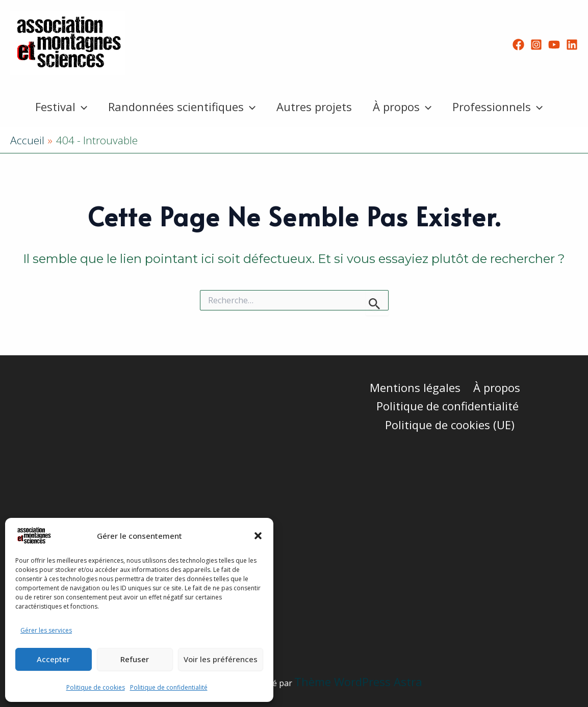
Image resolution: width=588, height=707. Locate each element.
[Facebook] (518, 45)
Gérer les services (46, 630)
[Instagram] (536, 45)
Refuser (135, 659)
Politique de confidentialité (169, 687)
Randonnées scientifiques (180, 107)
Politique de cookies (96, 687)
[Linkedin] (572, 45)
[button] (258, 536)
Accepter (53, 659)
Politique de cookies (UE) (450, 425)
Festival (58, 107)
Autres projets (314, 107)
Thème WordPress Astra (358, 682)
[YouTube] (554, 45)
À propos (404, 107)
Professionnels (501, 107)
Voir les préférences (221, 659)
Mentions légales (416, 387)
